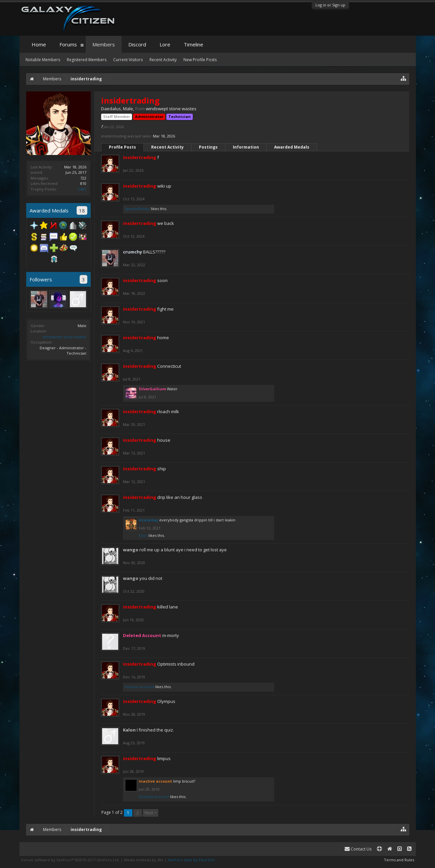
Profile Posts (122, 147)
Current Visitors (128, 60)
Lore (165, 44)
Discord (137, 44)
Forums (68, 44)
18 (82, 210)
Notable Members (43, 60)
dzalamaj (148, 520)
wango (131, 550)
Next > (150, 813)
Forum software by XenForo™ (70, 860)
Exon (143, 535)
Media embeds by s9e (144, 860)
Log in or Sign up (330, 5)
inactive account (139, 687)
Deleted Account (154, 797)
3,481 (82, 189)
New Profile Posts (200, 60)
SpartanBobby (137, 209)
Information (246, 147)
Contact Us (358, 849)
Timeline (193, 44)
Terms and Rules (399, 860)
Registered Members (87, 60)
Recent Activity (167, 147)
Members (104, 44)
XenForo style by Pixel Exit (191, 860)
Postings (208, 147)
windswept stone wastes (64, 337)
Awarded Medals (292, 147)
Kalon (129, 730)
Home (39, 44)
